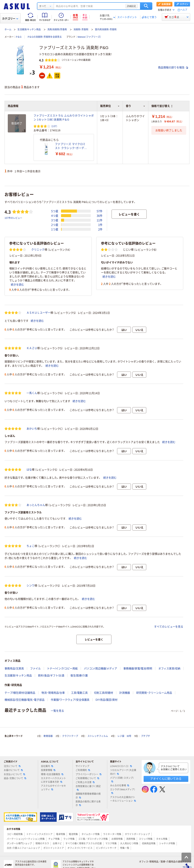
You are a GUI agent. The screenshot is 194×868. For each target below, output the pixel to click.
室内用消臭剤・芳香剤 (106, 30)
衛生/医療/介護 (79, 675)
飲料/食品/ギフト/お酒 (51, 675)
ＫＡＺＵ (32, 348)
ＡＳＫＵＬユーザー (38, 313)
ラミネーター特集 (112, 834)
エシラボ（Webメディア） (123, 791)
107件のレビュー (13, 218)
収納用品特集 (149, 844)
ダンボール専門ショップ (19, 844)
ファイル (35, 668)
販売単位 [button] (110, 106)
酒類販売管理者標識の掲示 (88, 796)
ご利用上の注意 (85, 782)
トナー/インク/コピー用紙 (62, 668)
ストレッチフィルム (98, 736)
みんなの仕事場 (120, 786)
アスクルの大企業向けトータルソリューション (123, 799)
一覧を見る (57, 711)
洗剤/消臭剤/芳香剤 (57, 30)
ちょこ (31, 546)
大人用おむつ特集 (129, 844)
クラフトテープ (70, 736)
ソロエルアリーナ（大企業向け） (123, 772)
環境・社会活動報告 (52, 774)
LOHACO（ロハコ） (121, 766)
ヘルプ (184, 10)
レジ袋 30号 (124, 736)
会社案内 (47, 766)
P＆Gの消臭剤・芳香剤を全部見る (45, 37)
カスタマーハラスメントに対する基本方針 (53, 780)
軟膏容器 (48, 736)
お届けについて (13, 770)
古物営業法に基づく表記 (88, 788)
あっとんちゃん (36, 505)
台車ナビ (57, 844)
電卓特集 (61, 834)
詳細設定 (131, 6)
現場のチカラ (42, 844)
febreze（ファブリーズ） (89, 37)
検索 (146, 6)
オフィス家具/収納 (169, 668)
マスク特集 (111, 844)
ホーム (8, 30)
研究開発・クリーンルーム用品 (154, 693)
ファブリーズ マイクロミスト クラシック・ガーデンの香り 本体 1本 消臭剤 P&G (71, 146)
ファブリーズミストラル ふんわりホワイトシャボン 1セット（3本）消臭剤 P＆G (64, 118)
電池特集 (73, 834)
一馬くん (32, 393)
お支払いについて (14, 774)
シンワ (31, 585)
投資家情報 (48, 770)
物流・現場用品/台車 (53, 693)
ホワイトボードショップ (137, 834)
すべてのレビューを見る (169, 627)
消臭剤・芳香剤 (81, 30)
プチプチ (145, 736)
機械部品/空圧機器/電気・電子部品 (25, 700)
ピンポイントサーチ (106, 848)
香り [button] (135, 106)
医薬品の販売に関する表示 (88, 803)
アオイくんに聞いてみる (166, 779)
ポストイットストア (54, 848)
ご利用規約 (83, 770)
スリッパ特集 (146, 839)
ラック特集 (69, 839)
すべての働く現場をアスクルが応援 (84, 844)
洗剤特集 (131, 839)
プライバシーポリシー (88, 774)
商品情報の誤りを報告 (173, 67)
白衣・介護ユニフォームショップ (23, 848)
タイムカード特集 (91, 834)
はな (29, 470)
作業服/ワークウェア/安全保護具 (70, 700)
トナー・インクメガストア (39, 834)
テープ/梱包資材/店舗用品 (20, 693)
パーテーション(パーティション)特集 (26, 839)
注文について (12, 766)
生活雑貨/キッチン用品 (29, 30)
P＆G (19, 37)
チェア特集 (54, 839)
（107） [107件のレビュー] (54, 126)
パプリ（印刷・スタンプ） (122, 780)
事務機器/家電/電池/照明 (138, 668)
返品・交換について (15, 778)
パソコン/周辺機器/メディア (101, 668)
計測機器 (125, 693)
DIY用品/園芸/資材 (107, 700)
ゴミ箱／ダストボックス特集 (93, 839)
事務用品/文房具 (14, 668)
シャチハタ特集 (167, 844)
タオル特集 (162, 839)
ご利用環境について (87, 778)
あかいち (32, 429)
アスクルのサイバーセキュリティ (53, 788)
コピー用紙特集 (15, 834)
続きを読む (17, 285)
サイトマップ (82, 766)
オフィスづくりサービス (80, 848)
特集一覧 (125, 848)
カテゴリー (10, 19)
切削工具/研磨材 (104, 693)
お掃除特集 (117, 839)
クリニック (38, 250)
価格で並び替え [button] (162, 106)
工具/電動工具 (79, 693)
